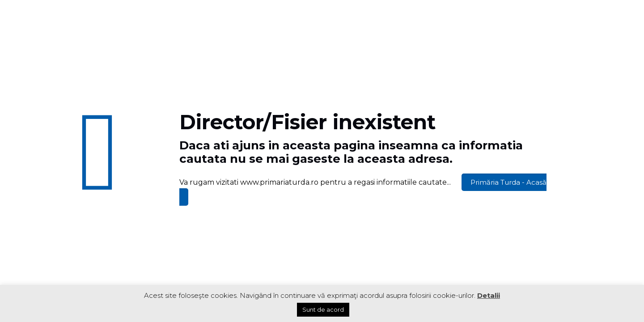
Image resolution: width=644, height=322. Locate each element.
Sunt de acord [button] (323, 309)
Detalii (489, 295)
